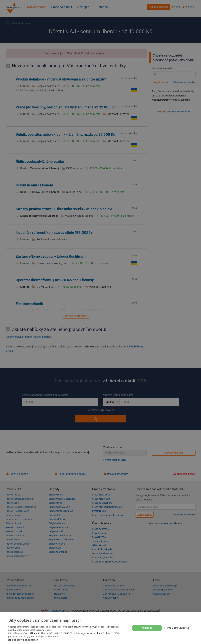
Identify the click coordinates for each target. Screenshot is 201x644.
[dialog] (100, 628)
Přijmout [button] (147, 628)
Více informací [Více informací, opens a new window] (52, 637)
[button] (68, 640)
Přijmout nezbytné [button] (178, 628)
